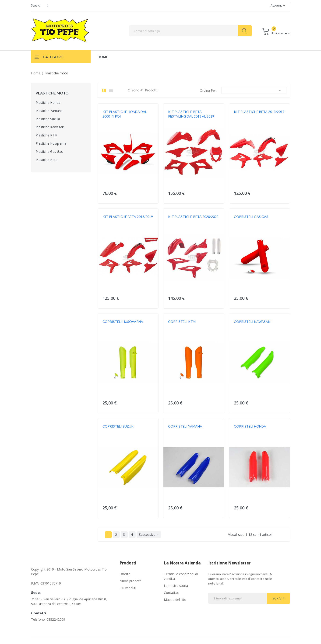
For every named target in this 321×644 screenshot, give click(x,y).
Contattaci (172, 593)
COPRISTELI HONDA (250, 426)
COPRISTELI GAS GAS (251, 217)
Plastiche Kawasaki (50, 127)
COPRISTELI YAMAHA (185, 426)
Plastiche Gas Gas (49, 151)
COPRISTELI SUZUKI (119, 426)
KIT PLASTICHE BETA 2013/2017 (259, 112)
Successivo (149, 534)
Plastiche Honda (48, 103)
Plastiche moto (52, 93)
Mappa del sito (175, 600)
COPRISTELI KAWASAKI (253, 322)
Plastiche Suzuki (48, 119)
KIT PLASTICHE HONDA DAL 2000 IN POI (125, 114)
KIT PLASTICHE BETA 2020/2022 (193, 217)
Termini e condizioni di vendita (181, 576)
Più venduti (128, 588)
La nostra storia (176, 586)
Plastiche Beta (47, 160)
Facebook (48, 6)
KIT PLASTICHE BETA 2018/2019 (128, 217)
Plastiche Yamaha (49, 111)
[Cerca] (190, 31)
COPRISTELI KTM (182, 322)
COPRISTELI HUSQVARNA (123, 322)
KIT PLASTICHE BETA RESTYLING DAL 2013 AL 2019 (191, 114)
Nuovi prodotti (131, 581)
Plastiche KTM (47, 135)
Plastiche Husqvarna (51, 143)
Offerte (125, 574)
